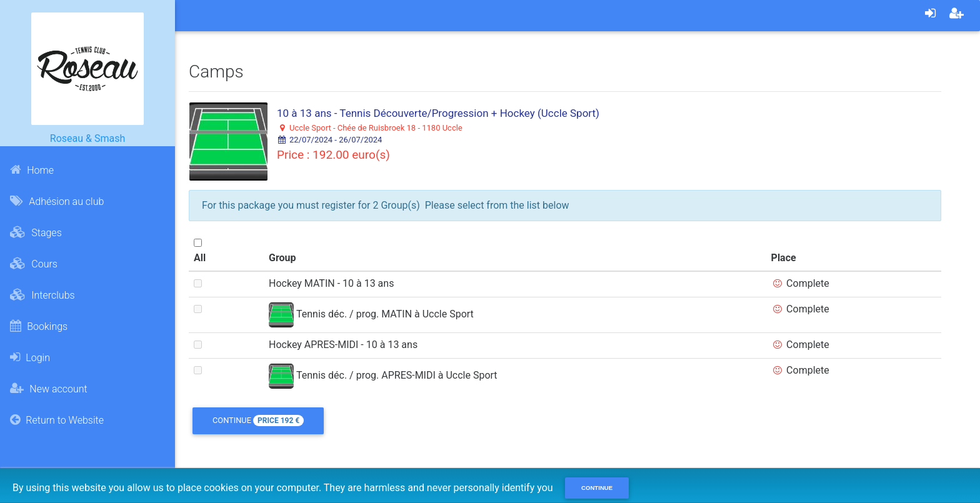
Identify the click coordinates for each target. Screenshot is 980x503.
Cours (34, 264)
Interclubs (42, 295)
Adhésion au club (57, 201)
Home (32, 170)
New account (48, 389)
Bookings (39, 326)
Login (30, 357)
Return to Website (57, 420)
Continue (258, 421)
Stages (36, 232)
